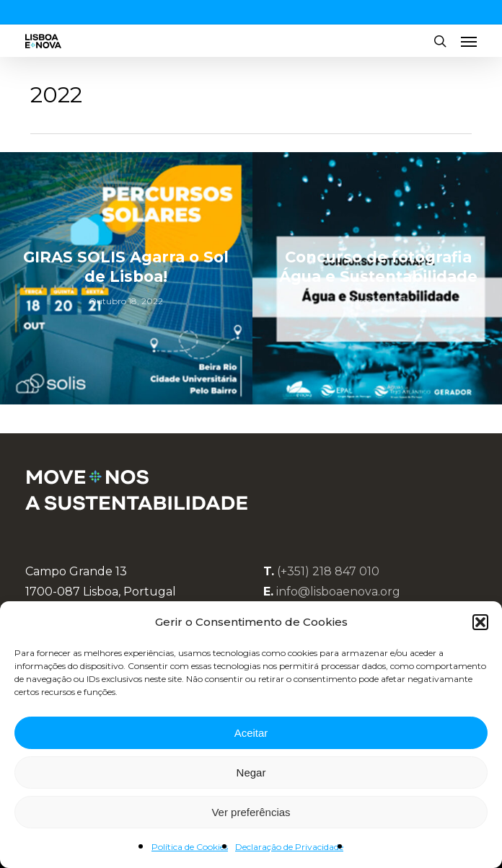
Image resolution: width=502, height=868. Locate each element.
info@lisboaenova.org (338, 592)
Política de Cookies (190, 847)
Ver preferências (251, 812)
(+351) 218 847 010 (328, 571)
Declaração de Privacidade (289, 847)
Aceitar (251, 733)
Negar (251, 772)
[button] (480, 622)
